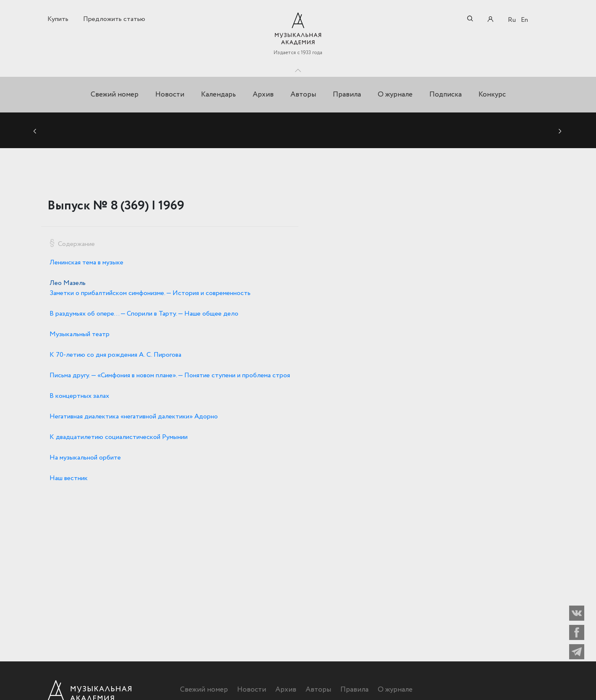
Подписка (446, 95)
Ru (512, 20)
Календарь (218, 95)
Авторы (303, 95)
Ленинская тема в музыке (86, 262)
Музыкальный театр (80, 334)
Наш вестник (69, 478)
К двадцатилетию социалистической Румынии (119, 437)
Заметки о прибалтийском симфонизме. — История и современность (150, 293)
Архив (263, 95)
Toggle (298, 68)
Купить (58, 19)
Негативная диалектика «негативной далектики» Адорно (134, 417)
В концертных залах (79, 396)
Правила (347, 95)
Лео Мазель (68, 283)
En (524, 20)
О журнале (395, 95)
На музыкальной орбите (85, 458)
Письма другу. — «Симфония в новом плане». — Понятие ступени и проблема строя (170, 375)
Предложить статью (114, 19)
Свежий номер (115, 95)
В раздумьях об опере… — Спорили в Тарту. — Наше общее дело (144, 314)
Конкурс (492, 95)
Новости (170, 95)
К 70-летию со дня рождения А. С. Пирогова (115, 355)
